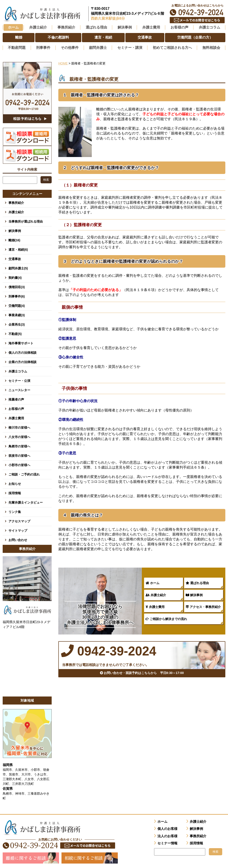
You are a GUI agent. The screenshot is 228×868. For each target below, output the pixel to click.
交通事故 (15, 258)
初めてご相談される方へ (172, 47)
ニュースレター (19, 389)
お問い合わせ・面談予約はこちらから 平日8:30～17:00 (142, 674)
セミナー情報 (167, 843)
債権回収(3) (17, 286)
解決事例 (194, 595)
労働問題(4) (17, 305)
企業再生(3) (17, 324)
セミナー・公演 (19, 380)
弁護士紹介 (156, 595)
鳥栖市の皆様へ (19, 446)
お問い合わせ (18, 539)
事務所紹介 (16, 202)
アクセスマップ (19, 521)
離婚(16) (14, 240)
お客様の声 (16, 408)
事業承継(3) (17, 314)
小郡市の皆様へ (19, 464)
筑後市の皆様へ (19, 455)
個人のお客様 (167, 828)
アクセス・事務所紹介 (203, 606)
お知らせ (15, 483)
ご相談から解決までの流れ (166, 618)
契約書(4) (15, 277)
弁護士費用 (155, 606)
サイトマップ (18, 530)
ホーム (13, 27)
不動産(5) (15, 333)
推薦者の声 (16, 399)
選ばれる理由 (197, 583)
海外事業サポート (21, 343)
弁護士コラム (210, 27)
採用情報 (15, 492)
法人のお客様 (167, 835)
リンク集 (15, 511)
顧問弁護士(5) (18, 268)
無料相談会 (211, 47)
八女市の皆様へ (19, 436)
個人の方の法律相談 (22, 352)
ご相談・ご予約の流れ (24, 474)
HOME (63, 63)
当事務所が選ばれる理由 (26, 221)
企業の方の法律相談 (22, 361)
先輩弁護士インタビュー (26, 502)
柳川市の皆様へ (19, 427)
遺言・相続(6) (18, 249)
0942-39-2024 (197, 12)
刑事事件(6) (17, 296)
